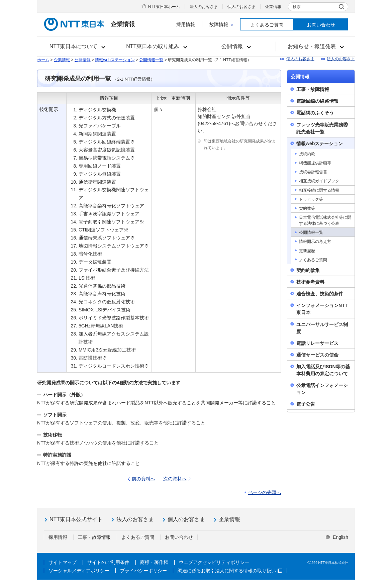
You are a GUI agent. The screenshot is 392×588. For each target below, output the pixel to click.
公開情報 (83, 60)
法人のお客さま (204, 7)
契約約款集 (308, 270)
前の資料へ (143, 479)
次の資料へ (175, 479)
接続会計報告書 (313, 172)
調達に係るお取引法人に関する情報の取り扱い (230, 571)
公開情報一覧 (151, 60)
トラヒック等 (311, 199)
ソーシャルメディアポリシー (79, 571)
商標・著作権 (154, 562)
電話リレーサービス (317, 343)
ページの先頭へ (265, 492)
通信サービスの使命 (317, 355)
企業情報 (273, 7)
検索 (297, 7)
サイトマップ (63, 562)
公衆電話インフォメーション (322, 389)
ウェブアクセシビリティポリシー (214, 562)
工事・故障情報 (313, 89)
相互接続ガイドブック (319, 181)
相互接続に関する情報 (319, 190)
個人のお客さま (241, 7)
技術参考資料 (310, 282)
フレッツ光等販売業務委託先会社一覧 (322, 128)
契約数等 (307, 208)
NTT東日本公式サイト (76, 519)
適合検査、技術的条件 (320, 294)
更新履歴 (307, 251)
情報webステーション (115, 60)
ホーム (43, 60)
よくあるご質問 (267, 25)
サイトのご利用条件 (108, 562)
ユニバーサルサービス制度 (322, 328)
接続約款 (307, 154)
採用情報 (186, 24)
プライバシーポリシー (143, 571)
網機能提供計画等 (315, 163)
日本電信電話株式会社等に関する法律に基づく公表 (325, 220)
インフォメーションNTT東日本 (322, 309)
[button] (77, 46)
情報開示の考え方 (315, 241)
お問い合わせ (321, 25)
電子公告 (306, 404)
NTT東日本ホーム (164, 7)
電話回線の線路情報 (317, 101)
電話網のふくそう (315, 113)
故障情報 (221, 24)
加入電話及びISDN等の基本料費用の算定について (323, 370)
